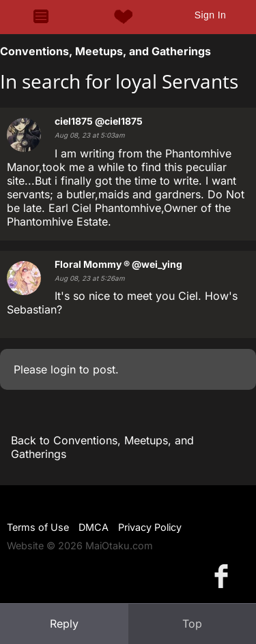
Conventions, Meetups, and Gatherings (105, 51)
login (63, 369)
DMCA (94, 527)
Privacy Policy (150, 527)
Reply (64, 624)
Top (192, 624)
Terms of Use (38, 527)
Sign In (210, 15)
